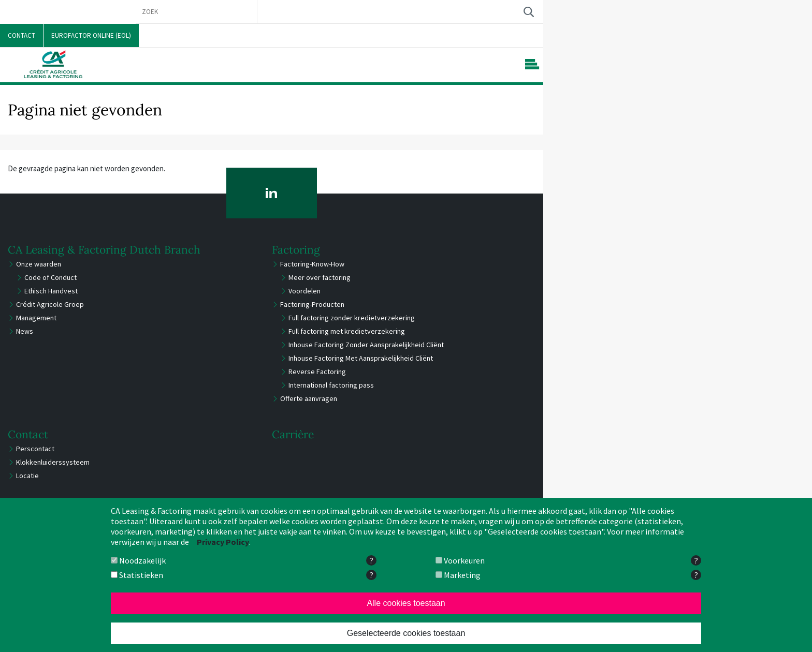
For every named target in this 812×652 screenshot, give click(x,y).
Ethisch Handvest (51, 291)
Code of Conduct (50, 277)
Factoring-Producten (312, 304)
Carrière (293, 434)
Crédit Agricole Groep (50, 304)
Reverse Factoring (317, 372)
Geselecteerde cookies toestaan (406, 633)
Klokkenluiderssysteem (53, 462)
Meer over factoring (320, 277)
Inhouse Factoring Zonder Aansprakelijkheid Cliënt (366, 345)
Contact (28, 434)
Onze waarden (39, 264)
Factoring (296, 250)
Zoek (528, 12)
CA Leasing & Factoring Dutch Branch (104, 250)
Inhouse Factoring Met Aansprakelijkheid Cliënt (361, 358)
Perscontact (35, 449)
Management (36, 318)
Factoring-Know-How (312, 264)
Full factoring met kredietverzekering (347, 331)
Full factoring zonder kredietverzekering (352, 318)
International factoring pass (331, 385)
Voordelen (304, 291)
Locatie (27, 476)
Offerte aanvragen (309, 398)
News (25, 331)
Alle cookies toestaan (406, 603)
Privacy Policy (223, 542)
